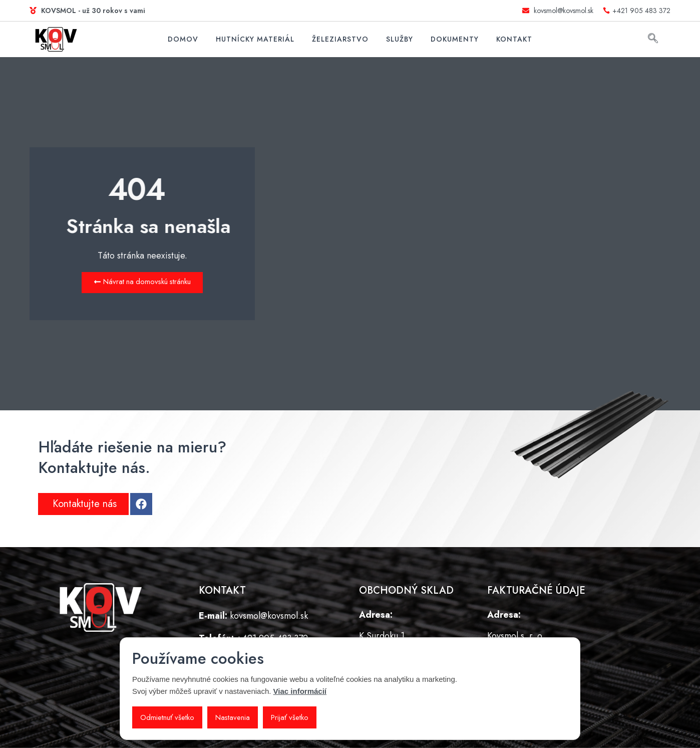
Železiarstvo (340, 39)
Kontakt (514, 39)
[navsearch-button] (653, 40)
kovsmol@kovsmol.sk (269, 616)
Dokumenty (455, 39)
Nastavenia (233, 717)
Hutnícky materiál (255, 39)
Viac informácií (300, 691)
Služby (400, 39)
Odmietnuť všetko (167, 717)
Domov (183, 39)
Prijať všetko (291, 717)
